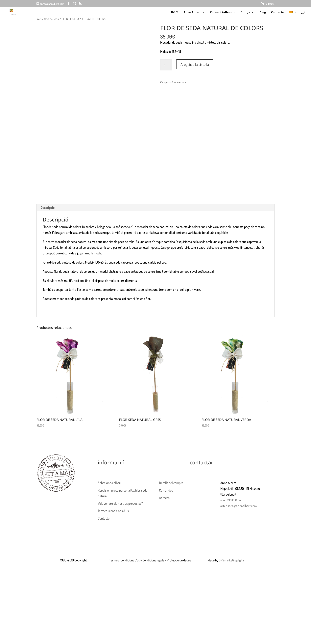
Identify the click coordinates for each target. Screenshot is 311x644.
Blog (263, 12)
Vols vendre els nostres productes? (120, 503)
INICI (175, 12)
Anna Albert (192, 12)
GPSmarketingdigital (232, 560)
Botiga (246, 12)
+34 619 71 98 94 (231, 500)
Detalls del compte (171, 483)
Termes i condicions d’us (125, 560)
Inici (39, 19)
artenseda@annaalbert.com (239, 506)
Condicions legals (154, 560)
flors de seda (51, 19)
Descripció (48, 207)
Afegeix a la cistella (195, 64)
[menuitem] (293, 14)
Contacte (278, 12)
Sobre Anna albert (110, 483)
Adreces (164, 498)
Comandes (166, 490)
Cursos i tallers (221, 12)
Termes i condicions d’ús (113, 511)
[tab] (48, 208)
